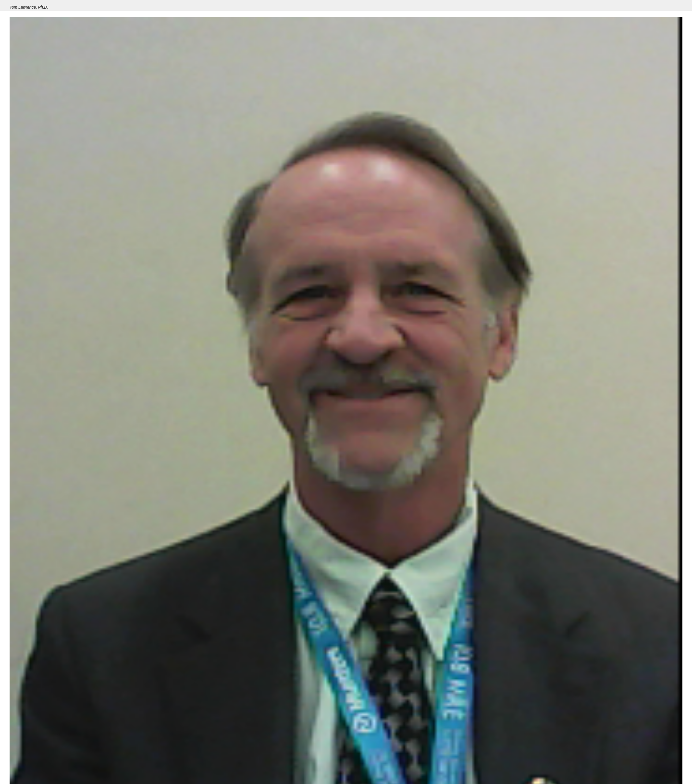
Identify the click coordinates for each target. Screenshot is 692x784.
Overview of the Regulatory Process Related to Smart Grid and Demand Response (156, 759)
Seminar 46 (25, 759)
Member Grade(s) (33, 739)
